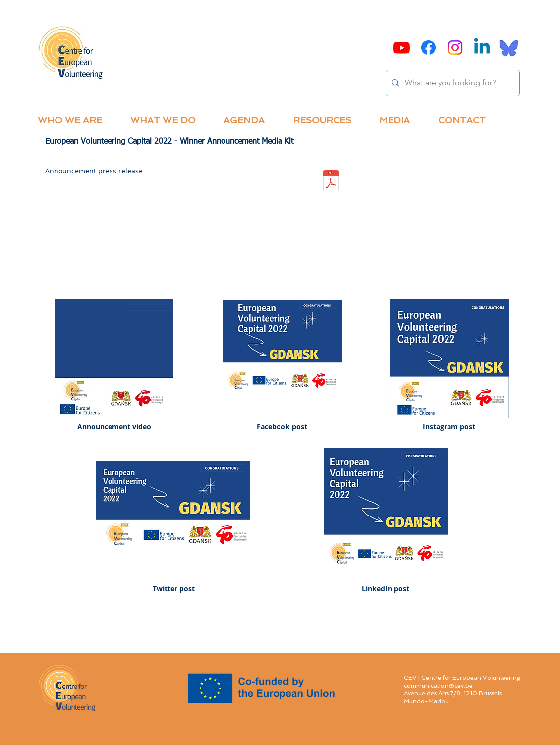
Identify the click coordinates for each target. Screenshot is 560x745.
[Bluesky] (509, 47)
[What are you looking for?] (452, 83)
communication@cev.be (438, 686)
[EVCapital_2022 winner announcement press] (331, 182)
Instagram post (449, 427)
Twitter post (174, 589)
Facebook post (282, 427)
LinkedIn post (386, 589)
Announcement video (114, 427)
